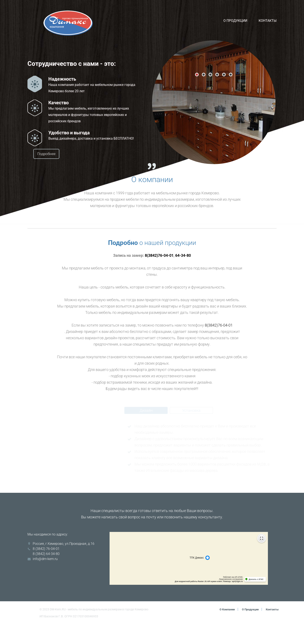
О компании (223, 629)
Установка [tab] (191, 430)
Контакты (268, 21)
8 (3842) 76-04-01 (46, 568)
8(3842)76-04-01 (159, 275)
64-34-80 (183, 275)
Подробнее (58, 154)
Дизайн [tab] (146, 430)
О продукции (235, 21)
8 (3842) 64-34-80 (46, 573)
